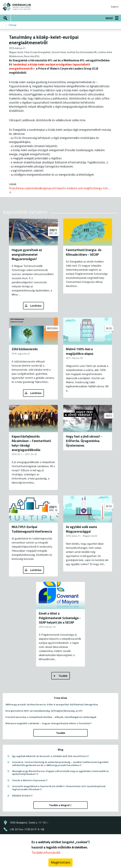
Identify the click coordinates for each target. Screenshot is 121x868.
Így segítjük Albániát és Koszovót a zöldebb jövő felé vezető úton (51, 756)
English (115, 7)
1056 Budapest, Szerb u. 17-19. (29, 822)
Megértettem (60, 864)
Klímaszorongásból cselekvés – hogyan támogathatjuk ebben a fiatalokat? (48, 723)
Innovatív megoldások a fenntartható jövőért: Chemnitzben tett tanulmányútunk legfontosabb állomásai (59, 788)
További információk (46, 854)
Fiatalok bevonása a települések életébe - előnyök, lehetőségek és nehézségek (51, 717)
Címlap (13, 25)
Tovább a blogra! (61, 805)
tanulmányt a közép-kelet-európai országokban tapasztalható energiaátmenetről (49, 66)
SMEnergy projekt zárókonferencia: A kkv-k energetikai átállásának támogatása (52, 704)
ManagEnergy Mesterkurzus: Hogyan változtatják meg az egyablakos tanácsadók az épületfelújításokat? (61, 773)
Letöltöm (36, 306)
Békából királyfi (23, 796)
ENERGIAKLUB (17, 7)
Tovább (63, 676)
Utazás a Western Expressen (30, 780)
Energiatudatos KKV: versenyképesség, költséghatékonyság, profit (44, 711)
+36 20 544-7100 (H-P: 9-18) (27, 829)
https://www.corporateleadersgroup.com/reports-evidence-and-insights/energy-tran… (59, 190)
